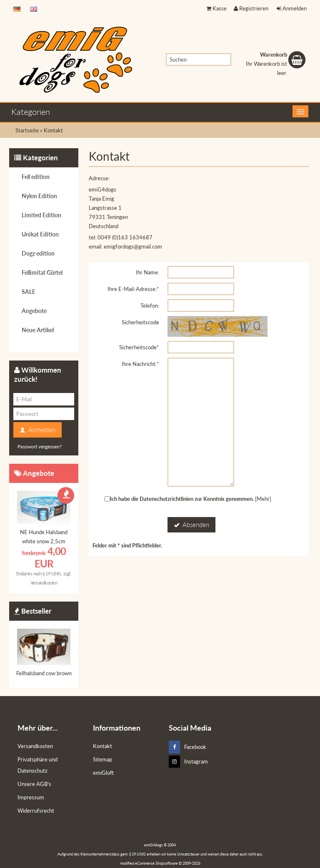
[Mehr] (263, 499)
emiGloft (103, 773)
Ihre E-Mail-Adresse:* (133, 289)
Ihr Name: (147, 272)
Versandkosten (44, 583)
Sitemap (102, 759)
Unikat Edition (40, 234)
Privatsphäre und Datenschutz (37, 765)
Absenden (191, 525)
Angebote (34, 311)
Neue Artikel (38, 330)
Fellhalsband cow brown (44, 673)
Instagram (188, 762)
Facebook (187, 747)
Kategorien (31, 112)
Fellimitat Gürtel (42, 272)
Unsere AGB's (34, 784)
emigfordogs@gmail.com (133, 246)
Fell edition (36, 177)
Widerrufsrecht (36, 811)
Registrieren (251, 8)
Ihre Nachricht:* (140, 364)
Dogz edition (38, 253)
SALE (29, 292)
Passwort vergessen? (40, 446)
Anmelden (292, 8)
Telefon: (150, 306)
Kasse (216, 8)
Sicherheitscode (140, 322)
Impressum (31, 797)
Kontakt (102, 746)
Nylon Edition (39, 196)
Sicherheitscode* (139, 347)
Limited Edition (41, 215)
